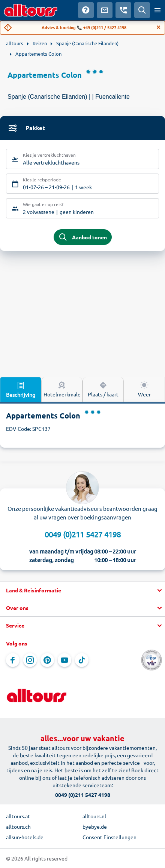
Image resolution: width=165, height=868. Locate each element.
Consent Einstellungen (109, 837)
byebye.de (95, 826)
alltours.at (18, 816)
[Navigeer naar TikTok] (82, 660)
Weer (144, 389)
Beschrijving (21, 389)
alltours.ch (18, 826)
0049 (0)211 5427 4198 (83, 534)
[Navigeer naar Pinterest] (47, 660)
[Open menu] (157, 10)
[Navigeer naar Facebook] (13, 660)
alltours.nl (94, 816)
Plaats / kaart (103, 389)
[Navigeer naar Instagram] (30, 660)
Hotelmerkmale (62, 389)
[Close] (159, 27)
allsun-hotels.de (25, 837)
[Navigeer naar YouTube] (64, 660)
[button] (82, 591)
